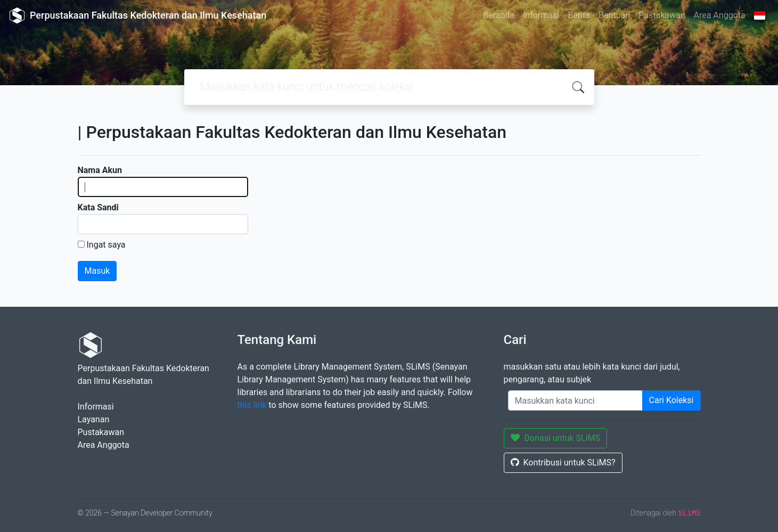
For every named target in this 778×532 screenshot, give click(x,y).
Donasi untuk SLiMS (556, 438)
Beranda (499, 15)
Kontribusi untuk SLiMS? (563, 463)
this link (252, 405)
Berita (579, 15)
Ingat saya (106, 245)
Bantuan (614, 15)
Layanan (94, 419)
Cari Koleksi (671, 400)
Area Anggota (720, 15)
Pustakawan (662, 15)
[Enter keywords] (575, 400)
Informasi (541, 15)
